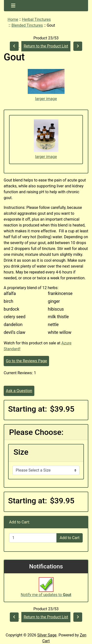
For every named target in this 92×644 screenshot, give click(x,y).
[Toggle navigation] (13, 6)
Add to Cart (70, 538)
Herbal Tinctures (36, 19)
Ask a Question (19, 391)
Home (13, 19)
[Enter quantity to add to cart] (33, 538)
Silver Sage (47, 635)
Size (21, 452)
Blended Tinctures (27, 25)
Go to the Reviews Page (26, 361)
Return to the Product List (46, 46)
